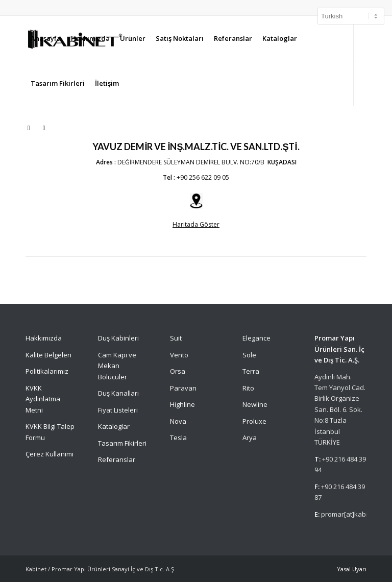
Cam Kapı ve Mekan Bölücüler (117, 366)
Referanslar (117, 459)
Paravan (183, 388)
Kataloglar (114, 426)
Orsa (178, 371)
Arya (250, 438)
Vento (179, 355)
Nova (178, 421)
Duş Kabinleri (118, 338)
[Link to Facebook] (44, 128)
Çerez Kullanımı (50, 454)
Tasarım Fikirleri (122, 443)
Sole (249, 355)
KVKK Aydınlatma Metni (43, 399)
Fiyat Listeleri (118, 410)
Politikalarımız (48, 371)
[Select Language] (351, 16)
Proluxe (254, 421)
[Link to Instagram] (29, 128)
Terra (251, 371)
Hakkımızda (44, 338)
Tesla (178, 438)
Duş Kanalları (118, 393)
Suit (176, 338)
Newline (255, 404)
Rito (248, 388)
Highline (182, 404)
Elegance (256, 338)
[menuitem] (46, 38)
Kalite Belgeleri (48, 355)
